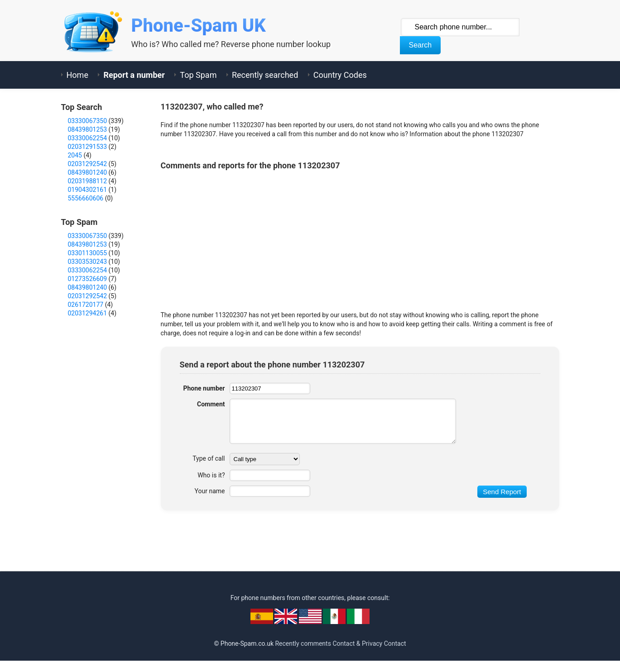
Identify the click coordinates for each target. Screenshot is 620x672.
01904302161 (88, 190)
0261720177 (86, 305)
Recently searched (265, 75)
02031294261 (88, 313)
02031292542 (88, 164)
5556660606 (86, 198)
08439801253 (88, 129)
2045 (75, 155)
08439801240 (88, 172)
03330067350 (88, 121)
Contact (395, 643)
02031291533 (88, 147)
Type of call (209, 458)
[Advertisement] (326, 238)
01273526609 (88, 279)
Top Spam (198, 75)
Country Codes (340, 75)
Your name (210, 491)
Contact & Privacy (357, 643)
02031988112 (88, 181)
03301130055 (88, 253)
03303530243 (88, 262)
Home (77, 75)
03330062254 (88, 138)
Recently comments (303, 643)
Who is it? (211, 475)
